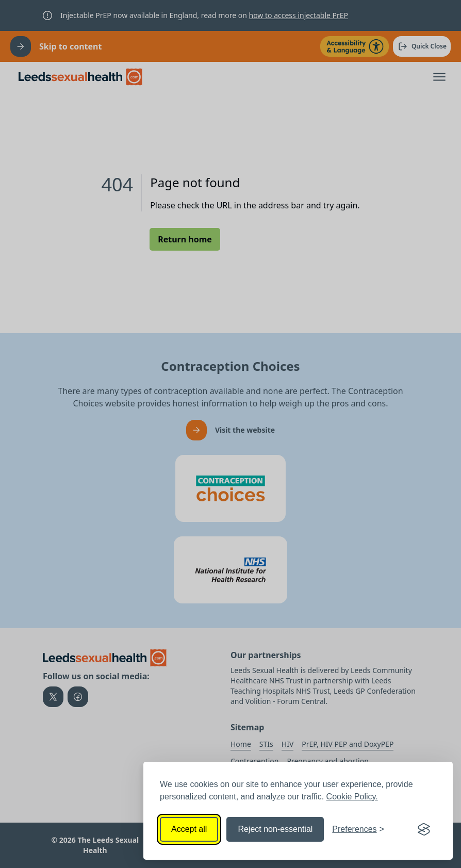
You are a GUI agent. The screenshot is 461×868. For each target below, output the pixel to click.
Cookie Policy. (352, 797)
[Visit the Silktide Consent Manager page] (424, 829)
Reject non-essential (275, 829)
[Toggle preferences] (358, 829)
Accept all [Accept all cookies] (189, 829)
